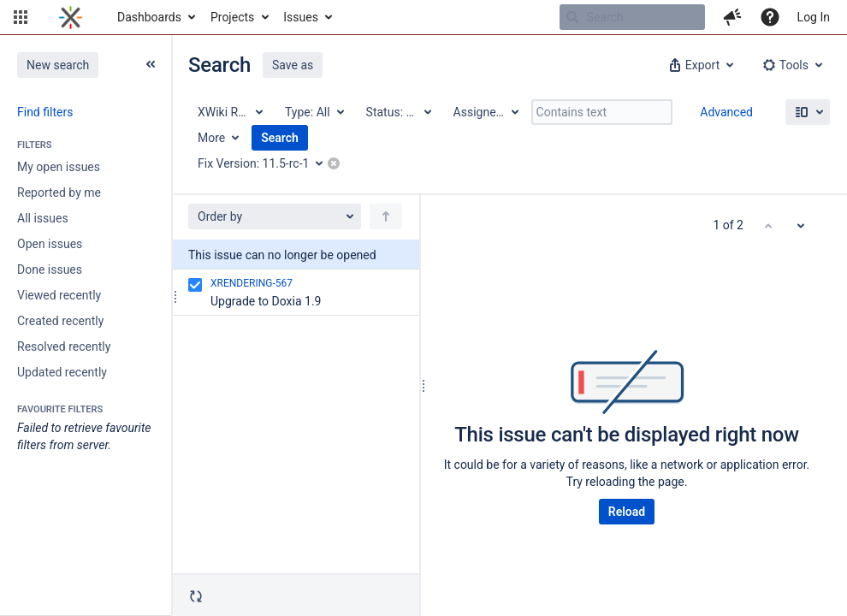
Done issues (50, 269)
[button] (21, 17)
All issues (43, 218)
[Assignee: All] (485, 112)
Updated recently (62, 372)
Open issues (50, 244)
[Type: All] (314, 112)
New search (58, 65)
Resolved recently (64, 346)
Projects (232, 17)
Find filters (45, 112)
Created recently (60, 321)
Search (280, 138)
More (211, 138)
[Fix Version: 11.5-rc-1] (266, 163)
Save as (293, 65)
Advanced (726, 112)
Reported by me (59, 192)
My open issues (59, 167)
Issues (301, 17)
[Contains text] (602, 112)
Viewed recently (59, 295)
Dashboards (149, 17)
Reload (627, 512)
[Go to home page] (71, 17)
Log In (814, 17)
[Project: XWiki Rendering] (229, 112)
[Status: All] (398, 112)
